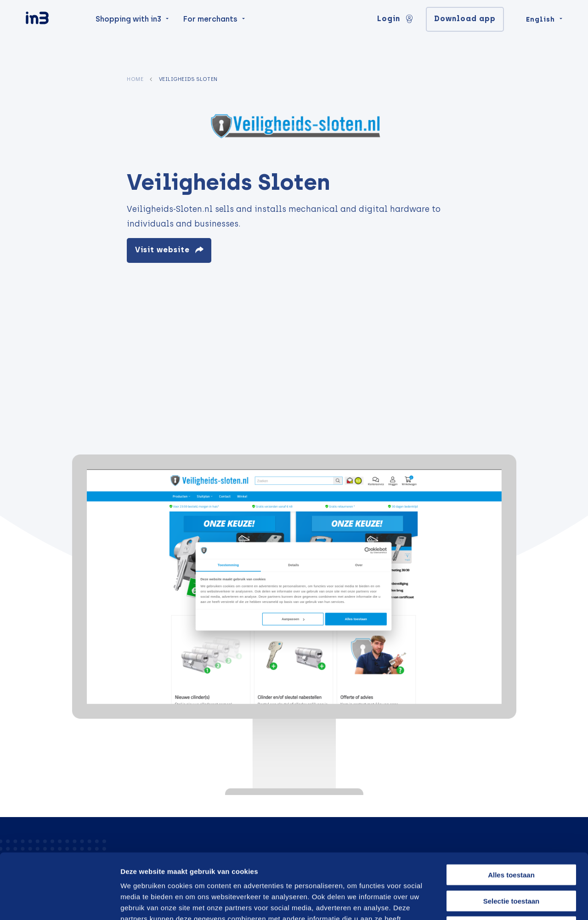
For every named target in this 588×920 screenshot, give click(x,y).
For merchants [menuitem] (210, 37)
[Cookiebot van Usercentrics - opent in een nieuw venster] (59, 902)
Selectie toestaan (512, 836)
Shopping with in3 (128, 37)
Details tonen (493, 902)
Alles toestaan (511, 809)
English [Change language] (540, 38)
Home (135, 79)
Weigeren (511, 861)
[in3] (53, 38)
